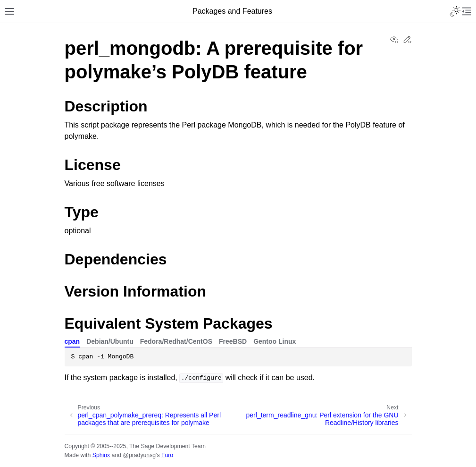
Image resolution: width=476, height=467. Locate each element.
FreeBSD (233, 341)
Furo (167, 455)
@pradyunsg (139, 455)
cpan (72, 341)
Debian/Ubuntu (110, 341)
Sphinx (101, 455)
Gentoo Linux (275, 341)
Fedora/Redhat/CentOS (176, 341)
